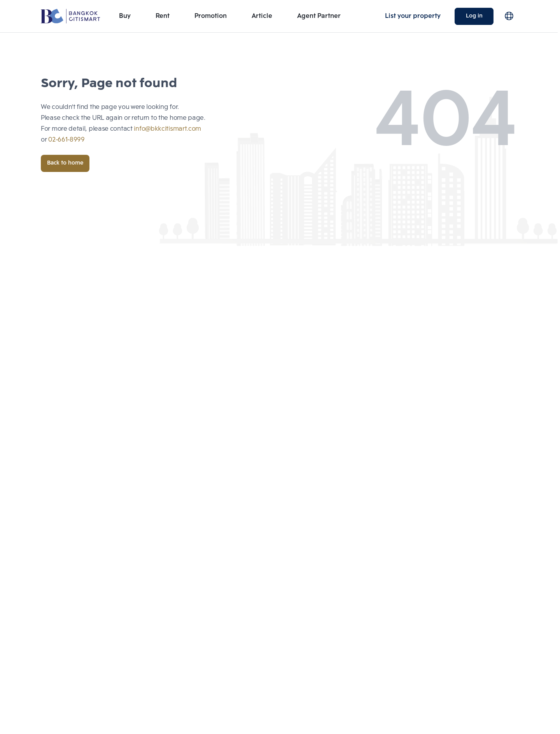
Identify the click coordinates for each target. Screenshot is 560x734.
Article (262, 16)
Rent (163, 16)
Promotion (211, 16)
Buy (125, 16)
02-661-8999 (66, 140)
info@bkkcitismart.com (167, 129)
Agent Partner (319, 16)
